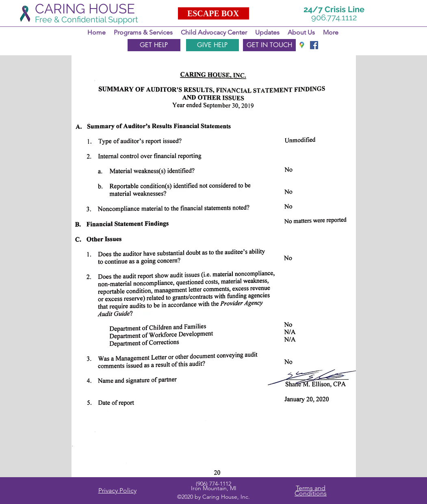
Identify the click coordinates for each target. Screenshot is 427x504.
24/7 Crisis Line (334, 9)
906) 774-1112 (214, 484)
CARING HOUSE (85, 9)
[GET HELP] (154, 45)
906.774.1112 (334, 17)
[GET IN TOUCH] (269, 45)
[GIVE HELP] (212, 45)
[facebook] (314, 45)
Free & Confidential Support (87, 20)
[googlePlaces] (302, 45)
